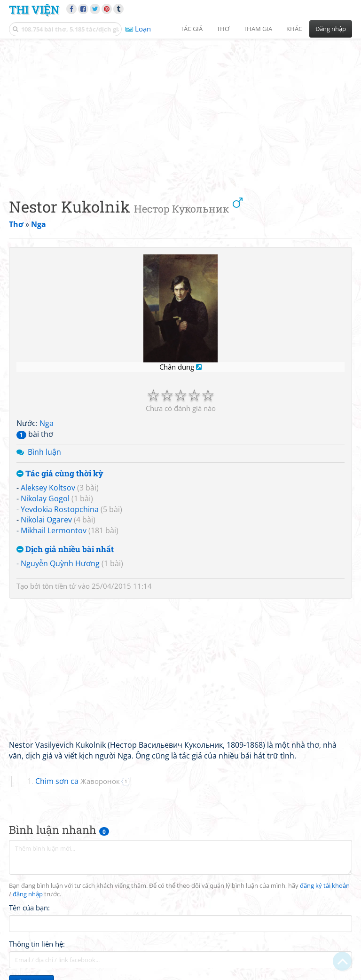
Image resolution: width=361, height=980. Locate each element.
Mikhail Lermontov (54, 530)
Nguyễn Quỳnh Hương (60, 563)
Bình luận (44, 452)
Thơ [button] (223, 29)
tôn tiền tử (59, 586)
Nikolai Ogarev (46, 520)
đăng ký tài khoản (325, 886)
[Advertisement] (180, 111)
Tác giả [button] (192, 29)
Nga (47, 423)
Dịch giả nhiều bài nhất (65, 549)
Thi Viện (34, 9)
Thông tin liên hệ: (37, 944)
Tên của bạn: (29, 908)
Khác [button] (294, 29)
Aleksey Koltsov (48, 488)
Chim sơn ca (78, 781)
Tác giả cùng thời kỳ (60, 474)
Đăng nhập (331, 29)
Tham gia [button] (258, 29)
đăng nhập (28, 894)
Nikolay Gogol (45, 498)
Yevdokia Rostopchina (60, 509)
